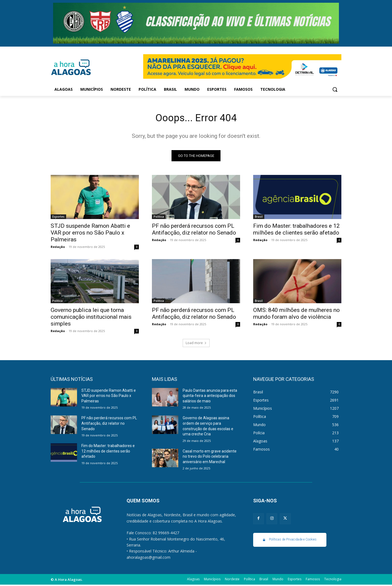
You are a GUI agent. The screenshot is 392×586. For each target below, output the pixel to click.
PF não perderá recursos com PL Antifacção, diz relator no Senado (194, 230)
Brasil (259, 218)
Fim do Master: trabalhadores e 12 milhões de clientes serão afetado (296, 230)
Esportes (58, 218)
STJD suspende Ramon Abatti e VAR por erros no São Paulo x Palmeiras (90, 234)
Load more (196, 344)
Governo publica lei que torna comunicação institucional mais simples (91, 318)
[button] (335, 89)
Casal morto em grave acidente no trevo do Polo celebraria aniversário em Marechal (210, 458)
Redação (58, 248)
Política (159, 218)
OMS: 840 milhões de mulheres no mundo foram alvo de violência (296, 315)
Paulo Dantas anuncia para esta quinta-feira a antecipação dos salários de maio (210, 397)
